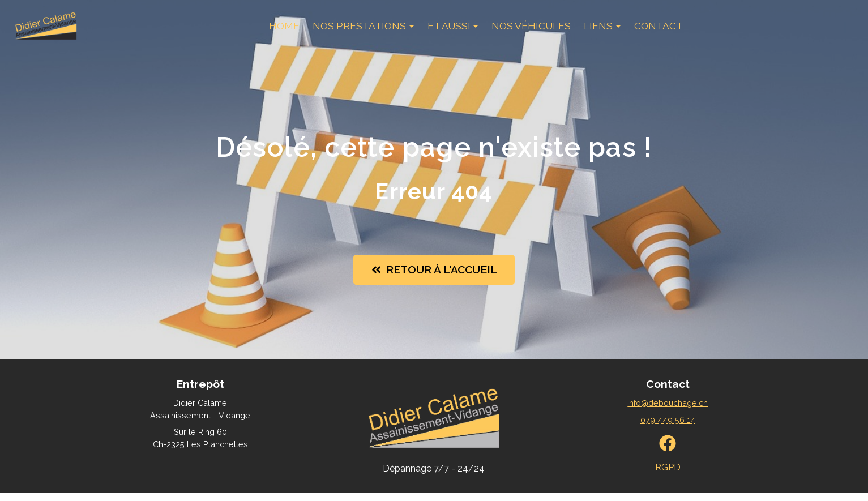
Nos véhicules (531, 31)
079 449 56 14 (668, 428)
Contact (658, 31)
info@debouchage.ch (668, 411)
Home (284, 31)
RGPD (668, 476)
